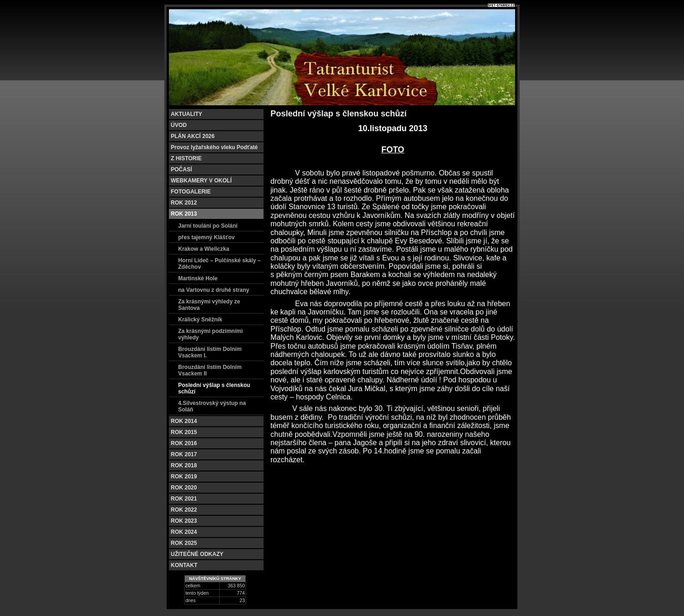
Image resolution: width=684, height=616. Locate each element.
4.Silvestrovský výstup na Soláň (212, 406)
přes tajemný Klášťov (206, 237)
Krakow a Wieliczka (204, 249)
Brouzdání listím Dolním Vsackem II (210, 370)
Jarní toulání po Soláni (208, 226)
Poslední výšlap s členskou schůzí (214, 388)
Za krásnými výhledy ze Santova (209, 305)
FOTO (393, 150)
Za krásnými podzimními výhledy (210, 334)
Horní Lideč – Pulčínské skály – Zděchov (219, 264)
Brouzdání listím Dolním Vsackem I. (210, 352)
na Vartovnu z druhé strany (214, 290)
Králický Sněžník (200, 320)
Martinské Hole (198, 278)
